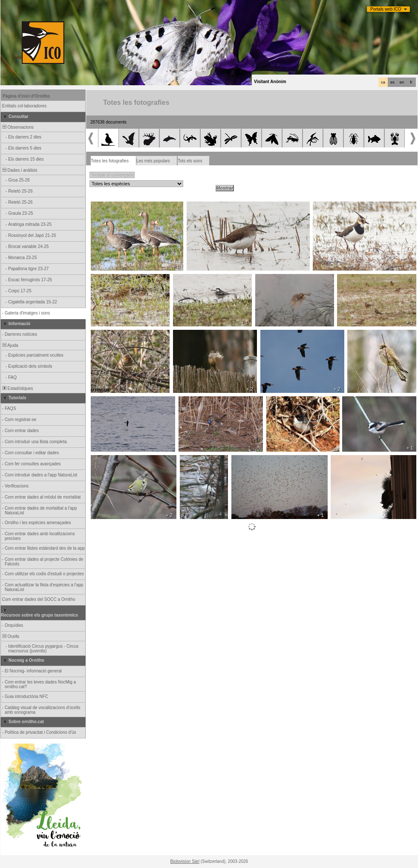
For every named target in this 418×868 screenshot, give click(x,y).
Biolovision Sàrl (185, 861)
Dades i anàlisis (19, 170)
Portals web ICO (386, 9)
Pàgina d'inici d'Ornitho (26, 96)
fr (411, 82)
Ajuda (10, 345)
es (392, 82)
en (402, 82)
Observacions (17, 127)
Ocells (10, 636)
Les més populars (153, 161)
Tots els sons (190, 161)
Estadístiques (17, 388)
